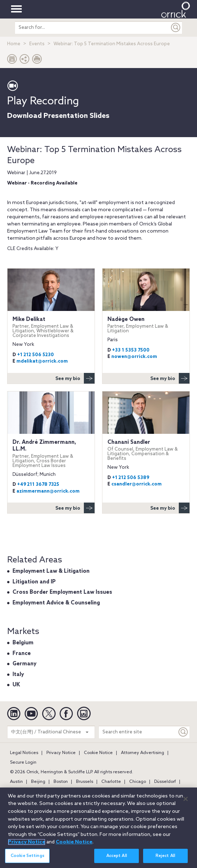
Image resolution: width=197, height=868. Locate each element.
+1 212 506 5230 (36, 355)
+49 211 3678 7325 (38, 485)
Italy (18, 675)
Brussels (85, 782)
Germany (24, 664)
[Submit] (176, 28)
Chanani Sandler (146, 450)
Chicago (138, 782)
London (43, 791)
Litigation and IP (34, 582)
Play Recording (43, 102)
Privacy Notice (61, 753)
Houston (19, 791)
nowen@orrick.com (134, 357)
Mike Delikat (51, 327)
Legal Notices (24, 753)
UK (16, 685)
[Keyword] (183, 732)
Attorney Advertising (143, 753)
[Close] (186, 804)
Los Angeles (71, 791)
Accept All (117, 861)
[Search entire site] (138, 732)
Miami (98, 791)
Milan (120, 791)
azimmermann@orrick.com (48, 491)
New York (165, 791)
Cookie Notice (98, 753)
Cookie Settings (27, 861)
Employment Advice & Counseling (56, 603)
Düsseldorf (165, 782)
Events (37, 44)
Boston (61, 782)
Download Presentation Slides (58, 116)
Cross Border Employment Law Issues (62, 592)
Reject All (165, 861)
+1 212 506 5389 (131, 478)
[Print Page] (37, 61)
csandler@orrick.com (137, 484)
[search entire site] (92, 28)
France (22, 654)
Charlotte (111, 782)
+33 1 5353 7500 (131, 350)
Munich (140, 791)
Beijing (38, 782)
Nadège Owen (146, 325)
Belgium (23, 643)
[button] (25, 61)
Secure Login (23, 763)
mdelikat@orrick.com (42, 361)
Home (14, 44)
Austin (16, 782)
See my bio (75, 378)
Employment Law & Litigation (51, 571)
